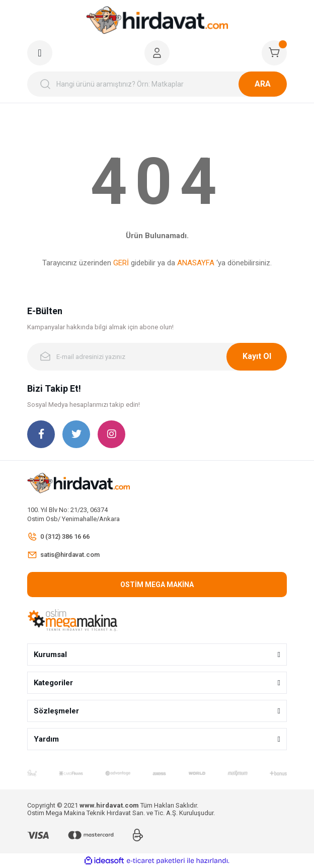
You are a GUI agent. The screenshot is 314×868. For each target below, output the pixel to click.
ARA (263, 84)
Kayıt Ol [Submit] (257, 356)
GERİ (121, 263)
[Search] (157, 84)
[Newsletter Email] (157, 357)
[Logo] (157, 20)
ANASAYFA (196, 263)
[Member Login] (157, 53)
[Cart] (274, 53)
